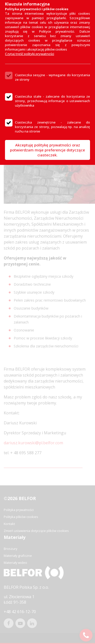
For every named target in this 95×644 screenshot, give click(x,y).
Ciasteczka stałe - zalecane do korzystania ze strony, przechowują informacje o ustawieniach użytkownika (52, 101)
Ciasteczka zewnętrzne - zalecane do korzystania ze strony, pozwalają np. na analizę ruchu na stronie (52, 127)
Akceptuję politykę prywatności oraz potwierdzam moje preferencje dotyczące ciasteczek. (47, 150)
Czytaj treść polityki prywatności (30, 54)
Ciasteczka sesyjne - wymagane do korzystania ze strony (52, 77)
